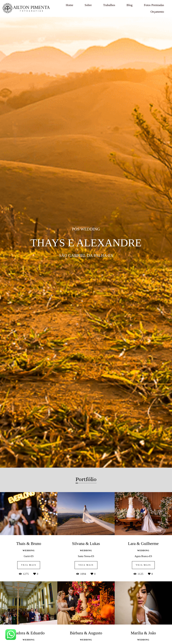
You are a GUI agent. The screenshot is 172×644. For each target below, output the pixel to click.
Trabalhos (109, 5)
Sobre (88, 5)
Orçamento (157, 12)
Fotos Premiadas (154, 5)
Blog (130, 5)
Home (69, 5)
